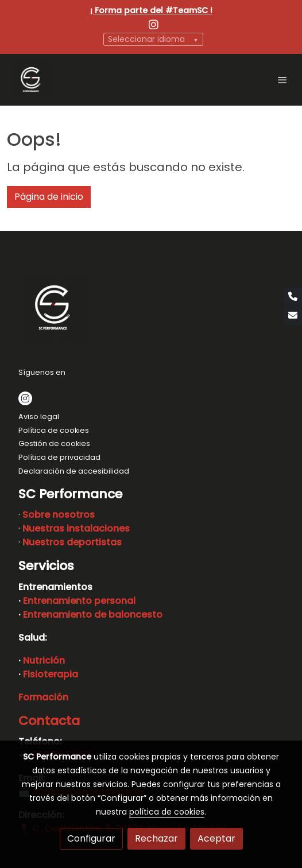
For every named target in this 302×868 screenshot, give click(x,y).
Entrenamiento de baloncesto (93, 615)
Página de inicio (49, 197)
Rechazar (156, 838)
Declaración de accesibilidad (74, 471)
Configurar (91, 838)
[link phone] (293, 296)
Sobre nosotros (59, 515)
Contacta (49, 721)
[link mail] (293, 315)
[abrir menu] (282, 80)
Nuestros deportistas (72, 542)
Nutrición (44, 660)
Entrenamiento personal (79, 601)
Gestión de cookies (54, 443)
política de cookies (167, 812)
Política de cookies (54, 430)
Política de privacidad (59, 457)
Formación (43, 697)
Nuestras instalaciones (76, 528)
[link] (32, 80)
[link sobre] (151, 310)
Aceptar (216, 838)
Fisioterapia (51, 674)
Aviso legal (39, 416)
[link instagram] (154, 24)
